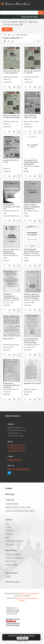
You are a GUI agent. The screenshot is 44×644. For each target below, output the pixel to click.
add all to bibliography (13, 38)
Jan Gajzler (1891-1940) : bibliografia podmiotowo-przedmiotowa (31, 162)
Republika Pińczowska (32, 383)
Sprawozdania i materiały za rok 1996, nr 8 (11, 207)
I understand (23, 638)
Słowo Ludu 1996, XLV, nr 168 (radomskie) (12, 72)
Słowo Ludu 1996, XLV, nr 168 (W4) (32, 72)
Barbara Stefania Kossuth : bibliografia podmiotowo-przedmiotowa (32, 207)
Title (7, 523)
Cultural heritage (12, 504)
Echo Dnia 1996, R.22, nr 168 (11, 161)
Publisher (9, 534)
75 (13, 35)
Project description (13, 554)
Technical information (14, 558)
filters (7, 29)
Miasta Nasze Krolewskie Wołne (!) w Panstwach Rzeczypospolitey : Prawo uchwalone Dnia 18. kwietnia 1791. (11, 385)
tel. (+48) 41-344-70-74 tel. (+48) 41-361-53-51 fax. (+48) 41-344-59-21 (17, 448)
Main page (10, 494)
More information (29, 636)
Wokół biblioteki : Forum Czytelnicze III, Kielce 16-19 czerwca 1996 (32, 251)
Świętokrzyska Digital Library (29, 593)
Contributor (10, 530)
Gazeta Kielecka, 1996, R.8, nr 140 (30, 116)
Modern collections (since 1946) (18, 507)
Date (7, 537)
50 (9, 35)
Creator (9, 527)
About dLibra (11, 561)
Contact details (11, 564)
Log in (8, 576)
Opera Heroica (9, 339)
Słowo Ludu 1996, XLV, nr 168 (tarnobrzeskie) (12, 116)
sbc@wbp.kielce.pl (14, 460)
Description (10, 544)
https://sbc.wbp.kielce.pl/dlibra (19, 469)
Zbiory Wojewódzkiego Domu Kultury (20, 511)
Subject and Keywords (14, 541)
